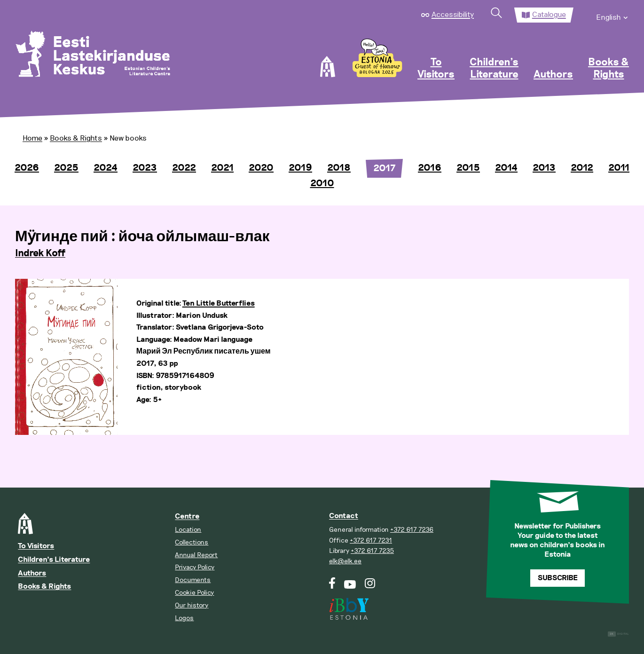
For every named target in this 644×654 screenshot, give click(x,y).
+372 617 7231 (371, 540)
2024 (106, 168)
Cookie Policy (194, 593)
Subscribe (558, 578)
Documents (193, 580)
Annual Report (196, 555)
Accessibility (453, 15)
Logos (184, 618)
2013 (544, 168)
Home (32, 138)
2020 (261, 168)
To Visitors (436, 69)
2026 (27, 168)
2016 (430, 168)
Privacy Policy (195, 567)
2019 (300, 168)
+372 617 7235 (372, 551)
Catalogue (549, 15)
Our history (192, 605)
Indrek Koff (40, 253)
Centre (187, 516)
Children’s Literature (494, 69)
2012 (582, 168)
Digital (618, 634)
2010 (322, 183)
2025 (66, 168)
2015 (468, 168)
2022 (184, 168)
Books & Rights (609, 69)
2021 (222, 168)
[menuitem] (613, 15)
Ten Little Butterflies (219, 303)
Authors (553, 75)
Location (188, 530)
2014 (506, 168)
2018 (339, 168)
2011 (619, 168)
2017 (384, 168)
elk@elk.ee (345, 561)
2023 (145, 168)
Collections (192, 542)
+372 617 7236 (412, 530)
